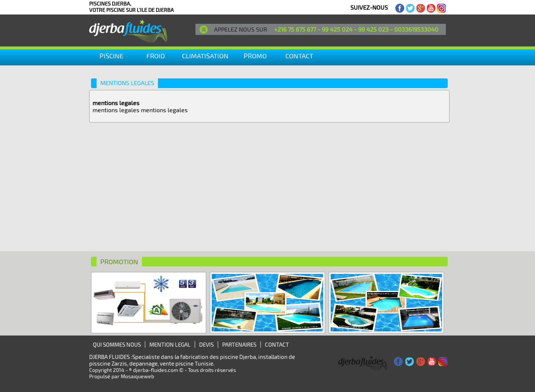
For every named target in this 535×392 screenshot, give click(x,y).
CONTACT (299, 56)
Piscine (111, 56)
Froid (156, 56)
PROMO (255, 56)
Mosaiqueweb (137, 376)
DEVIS (206, 344)
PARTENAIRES (239, 344)
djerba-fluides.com (155, 370)
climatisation (205, 56)
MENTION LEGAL (170, 344)
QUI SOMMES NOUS (117, 344)
